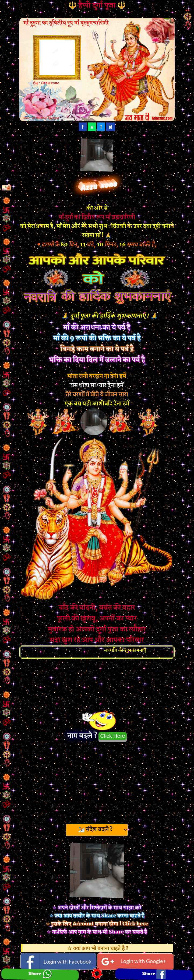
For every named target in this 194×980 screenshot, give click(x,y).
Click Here (112, 736)
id (111, 127)
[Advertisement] (97, 781)
